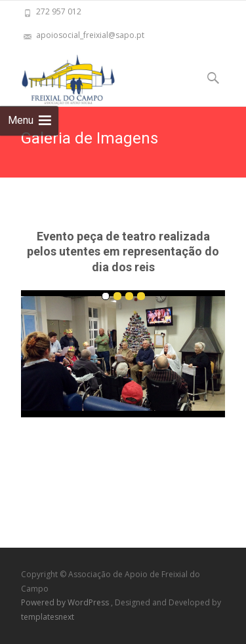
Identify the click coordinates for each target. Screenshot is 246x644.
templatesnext (48, 617)
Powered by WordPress (66, 602)
